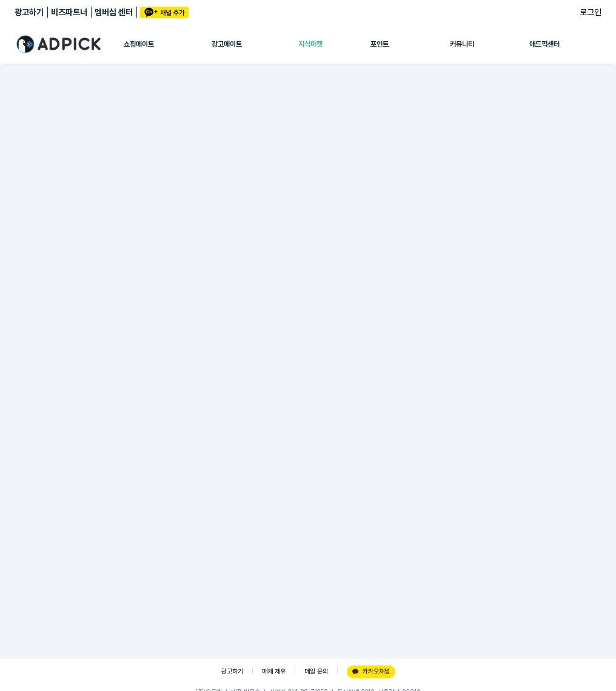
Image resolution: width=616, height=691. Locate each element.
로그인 (591, 12)
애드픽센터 (544, 44)
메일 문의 (316, 671)
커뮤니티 (462, 44)
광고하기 (29, 12)
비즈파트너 (69, 12)
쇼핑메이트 (139, 44)
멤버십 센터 (114, 12)
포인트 (380, 44)
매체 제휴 (274, 671)
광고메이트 (227, 44)
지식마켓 (310, 44)
